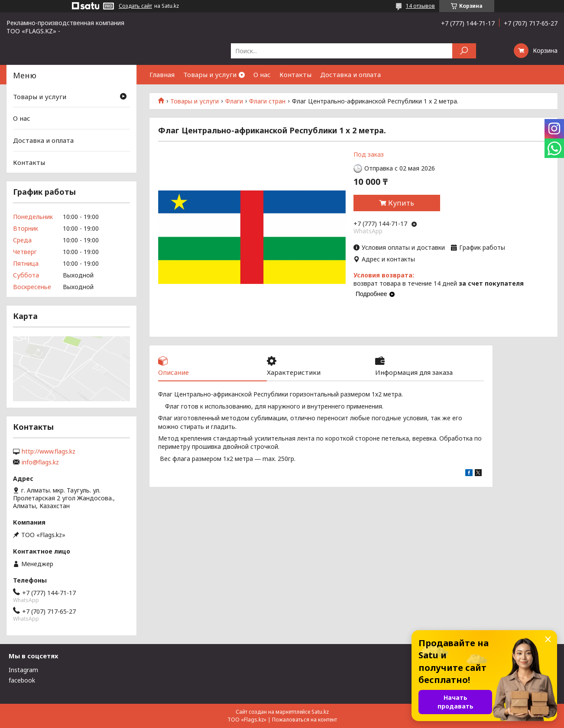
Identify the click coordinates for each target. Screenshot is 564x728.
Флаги (234, 101)
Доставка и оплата (350, 74)
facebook (22, 680)
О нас (262, 74)
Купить (401, 203)
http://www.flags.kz (49, 451)
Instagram (23, 670)
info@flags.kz (40, 462)
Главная (162, 74)
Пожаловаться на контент (305, 720)
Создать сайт (135, 6)
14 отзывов (420, 6)
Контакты (295, 74)
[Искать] (464, 51)
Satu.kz (320, 712)
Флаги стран (267, 101)
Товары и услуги (210, 74)
